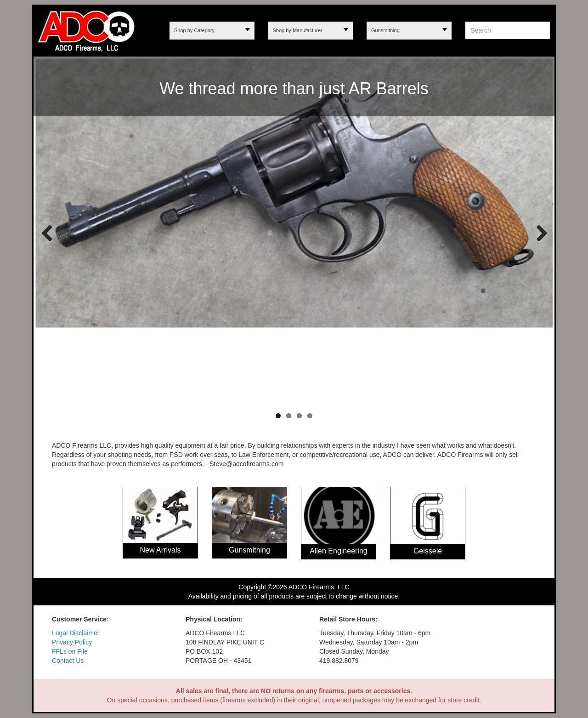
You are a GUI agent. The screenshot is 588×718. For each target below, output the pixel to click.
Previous (47, 233)
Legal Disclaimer (76, 633)
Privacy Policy (72, 642)
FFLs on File (70, 651)
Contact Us (68, 661)
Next (538, 233)
